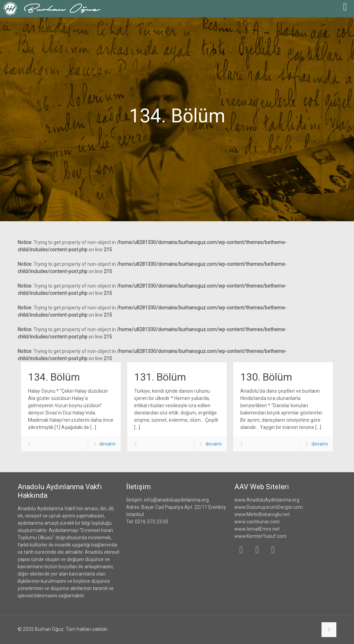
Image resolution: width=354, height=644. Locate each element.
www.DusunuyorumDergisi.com (269, 507)
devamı (107, 444)
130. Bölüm (266, 377)
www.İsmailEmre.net (257, 529)
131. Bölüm (160, 377)
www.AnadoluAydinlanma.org (267, 500)
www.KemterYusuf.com (260, 536)
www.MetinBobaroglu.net (262, 514)
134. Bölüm (54, 377)
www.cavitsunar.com (257, 522)
